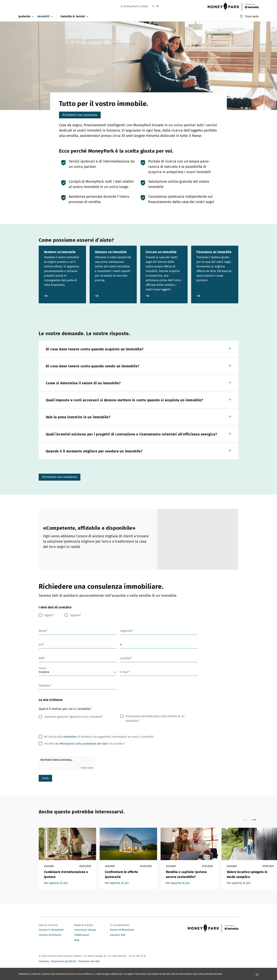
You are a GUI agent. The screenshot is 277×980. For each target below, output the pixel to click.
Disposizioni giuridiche (64, 961)
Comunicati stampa (85, 930)
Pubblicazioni (82, 935)
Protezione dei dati (89, 961)
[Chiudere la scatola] (257, 975)
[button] (138, 349)
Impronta (44, 961)
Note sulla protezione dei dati (207, 974)
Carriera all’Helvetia (50, 935)
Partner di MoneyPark (122, 930)
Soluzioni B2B (118, 935)
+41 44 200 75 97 (137, 956)
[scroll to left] (248, 820)
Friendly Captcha (87, 768)
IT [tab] (153, 6)
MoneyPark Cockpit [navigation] (134, 6)
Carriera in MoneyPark (51, 930)
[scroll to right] (256, 820)
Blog (77, 940)
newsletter (70, 737)
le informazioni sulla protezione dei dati (81, 744)
